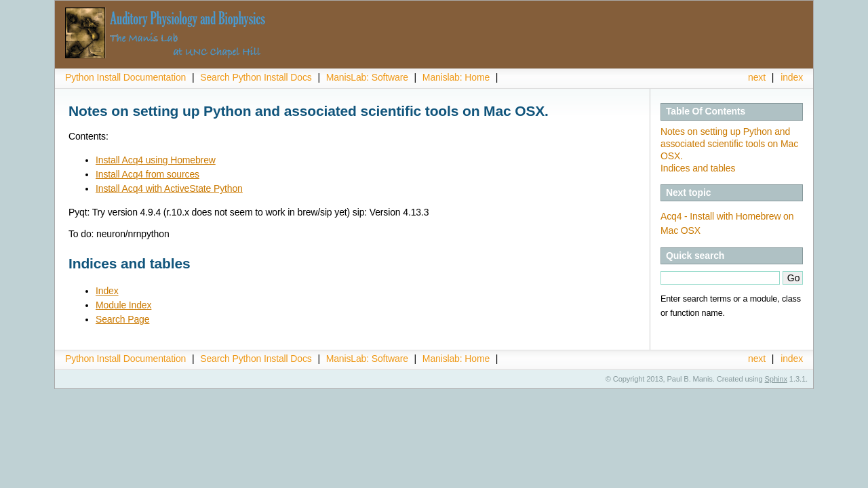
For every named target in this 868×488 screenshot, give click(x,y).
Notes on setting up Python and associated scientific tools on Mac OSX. (729, 144)
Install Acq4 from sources (147, 174)
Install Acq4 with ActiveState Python (169, 188)
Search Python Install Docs (256, 77)
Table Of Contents (706, 111)
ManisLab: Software (367, 77)
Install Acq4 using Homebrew (156, 160)
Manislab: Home (456, 77)
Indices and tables (698, 168)
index (792, 77)
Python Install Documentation (125, 77)
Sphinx (776, 379)
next (757, 77)
